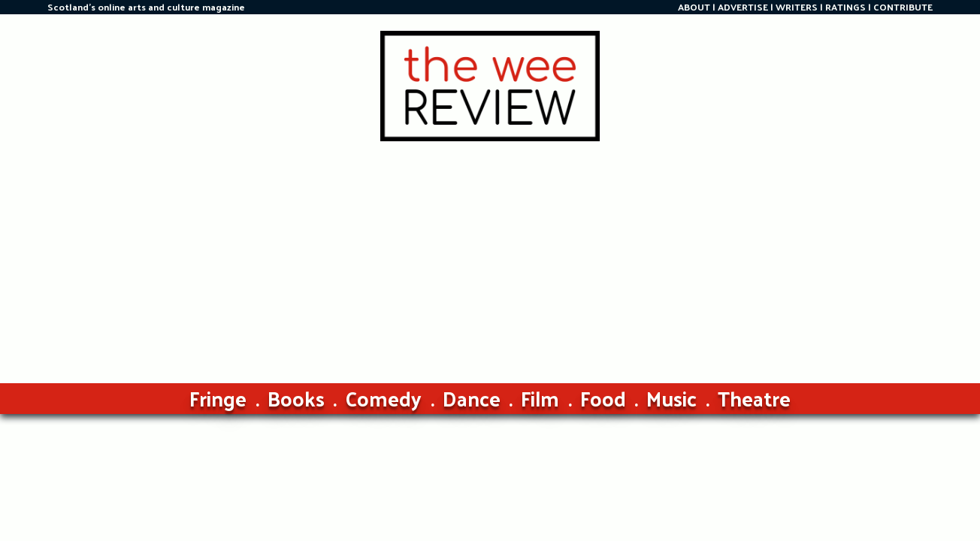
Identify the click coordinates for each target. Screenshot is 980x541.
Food (603, 398)
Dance (472, 398)
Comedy (383, 398)
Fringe (218, 398)
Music (671, 398)
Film (540, 398)
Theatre (754, 398)
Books (296, 398)
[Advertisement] (490, 254)
